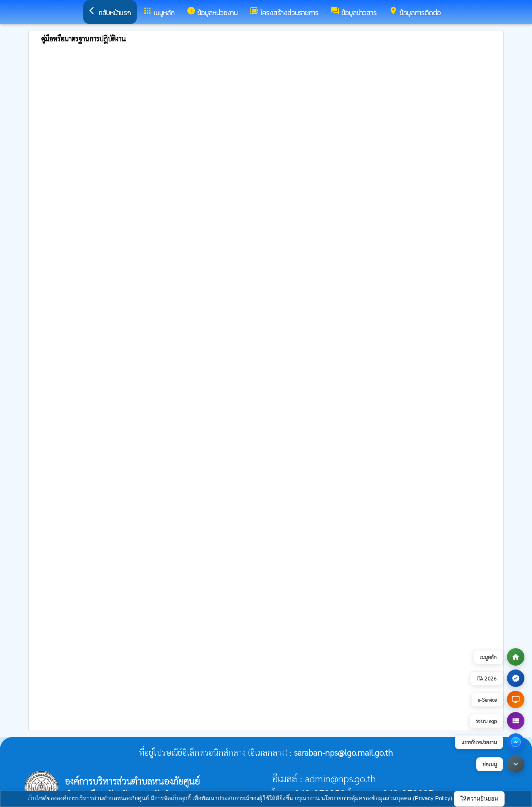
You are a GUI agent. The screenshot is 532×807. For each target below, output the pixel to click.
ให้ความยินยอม (479, 798)
